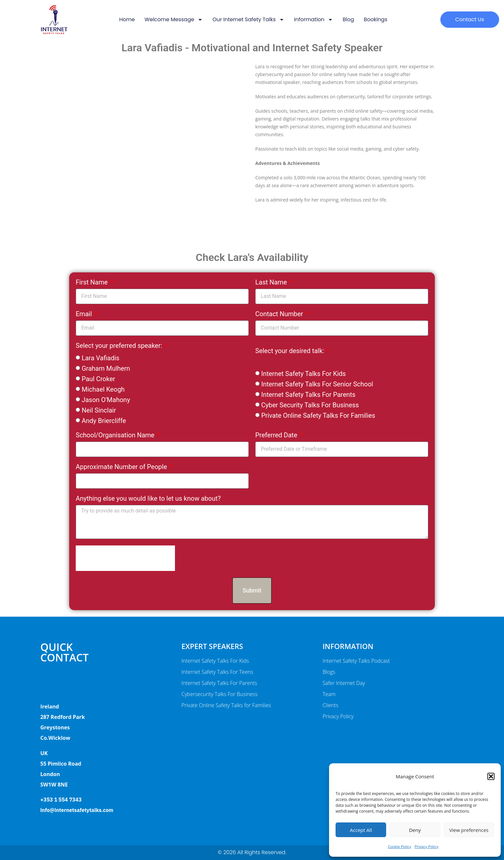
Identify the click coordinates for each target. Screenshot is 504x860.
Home (127, 19)
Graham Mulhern (106, 368)
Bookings (376, 19)
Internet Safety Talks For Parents (308, 395)
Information (314, 20)
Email (85, 314)
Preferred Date (277, 435)
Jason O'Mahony (106, 400)
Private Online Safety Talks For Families (318, 415)
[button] (491, 776)
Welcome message (174, 20)
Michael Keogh (103, 389)
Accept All (361, 830)
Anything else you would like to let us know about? (148, 499)
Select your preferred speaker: (120, 346)
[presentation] (125, 558)
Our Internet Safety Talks (248, 20)
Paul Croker (98, 379)
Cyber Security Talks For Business (310, 405)
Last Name (272, 283)
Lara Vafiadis (100, 358)
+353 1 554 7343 (61, 800)
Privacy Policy (427, 846)
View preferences (469, 830)
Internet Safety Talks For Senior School (317, 384)
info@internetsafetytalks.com (77, 810)
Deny (415, 830)
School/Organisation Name (116, 435)
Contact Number (280, 314)
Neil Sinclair (99, 410)
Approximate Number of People (122, 467)
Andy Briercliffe (104, 421)
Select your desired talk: (291, 351)
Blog (348, 19)
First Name (93, 283)
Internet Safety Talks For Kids (303, 374)
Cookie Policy (400, 846)
